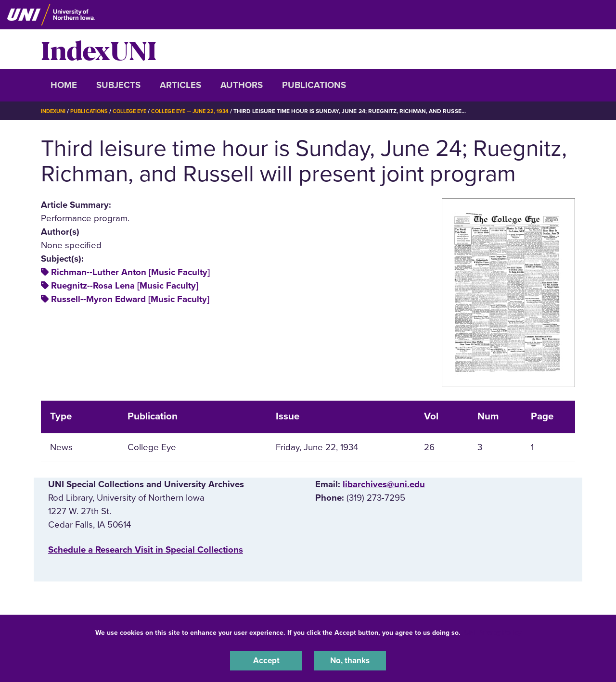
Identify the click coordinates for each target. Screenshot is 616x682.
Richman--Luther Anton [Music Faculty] (130, 272)
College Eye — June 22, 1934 (202, 111)
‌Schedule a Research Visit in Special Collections (146, 550)
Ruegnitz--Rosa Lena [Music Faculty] (125, 286)
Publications (314, 85)
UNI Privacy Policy (493, 631)
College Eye (137, 111)
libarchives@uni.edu (384, 484)
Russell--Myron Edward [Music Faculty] (130, 299)
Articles (180, 85)
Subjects (118, 85)
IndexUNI (99, 49)
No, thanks (350, 660)
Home (64, 85)
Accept (266, 660)
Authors (242, 85)
